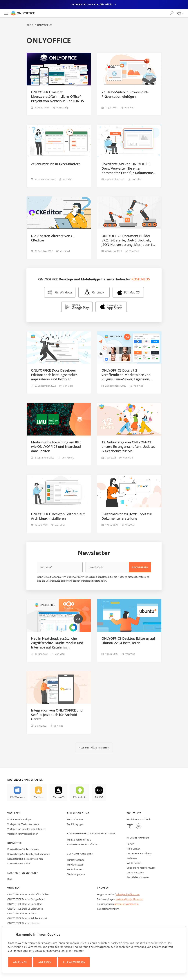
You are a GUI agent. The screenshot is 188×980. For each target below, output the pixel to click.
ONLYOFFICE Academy (139, 853)
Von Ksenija (63, 108)
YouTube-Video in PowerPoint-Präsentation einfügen (125, 94)
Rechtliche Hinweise (138, 877)
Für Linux (98, 292)
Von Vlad (129, 108)
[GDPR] (139, 827)
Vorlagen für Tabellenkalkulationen (26, 829)
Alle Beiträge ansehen (94, 748)
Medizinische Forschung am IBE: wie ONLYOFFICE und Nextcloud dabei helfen (56, 447)
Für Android (80, 797)
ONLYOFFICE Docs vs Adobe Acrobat (27, 918)
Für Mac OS (132, 292)
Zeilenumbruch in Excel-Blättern (56, 164)
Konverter (15, 843)
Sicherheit (134, 813)
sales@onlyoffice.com (128, 894)
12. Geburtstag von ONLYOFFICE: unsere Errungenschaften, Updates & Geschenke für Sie (128, 447)
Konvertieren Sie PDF (19, 863)
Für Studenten (75, 819)
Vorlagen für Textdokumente (23, 824)
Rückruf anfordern (108, 909)
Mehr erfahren (75, 951)
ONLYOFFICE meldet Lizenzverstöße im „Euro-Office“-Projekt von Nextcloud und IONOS (57, 96)
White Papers (134, 863)
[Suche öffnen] (172, 13)
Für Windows (64, 292)
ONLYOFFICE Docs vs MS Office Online (28, 894)
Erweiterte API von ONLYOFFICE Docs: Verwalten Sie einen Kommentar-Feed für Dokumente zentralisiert (127, 168)
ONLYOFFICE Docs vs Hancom (24, 923)
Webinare (132, 858)
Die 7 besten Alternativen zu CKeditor (53, 238)
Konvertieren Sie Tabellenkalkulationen (29, 854)
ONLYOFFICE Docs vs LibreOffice (25, 909)
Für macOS (58, 797)
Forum (131, 844)
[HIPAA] (130, 827)
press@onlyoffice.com (126, 904)
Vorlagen (14, 813)
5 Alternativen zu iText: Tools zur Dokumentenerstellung (127, 516)
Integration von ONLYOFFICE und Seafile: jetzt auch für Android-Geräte (57, 715)
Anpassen (45, 962)
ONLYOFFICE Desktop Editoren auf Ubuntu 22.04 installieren (128, 641)
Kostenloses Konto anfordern (83, 844)
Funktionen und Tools (79, 840)
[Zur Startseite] (23, 13)
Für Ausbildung (78, 813)
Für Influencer (75, 869)
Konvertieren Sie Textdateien (23, 849)
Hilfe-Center (133, 849)
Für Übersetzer (75, 865)
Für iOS (99, 797)
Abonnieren (140, 567)
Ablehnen (20, 962)
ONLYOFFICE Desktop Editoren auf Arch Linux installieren (58, 516)
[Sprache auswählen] (180, 13)
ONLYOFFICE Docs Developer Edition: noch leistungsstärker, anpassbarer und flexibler (54, 375)
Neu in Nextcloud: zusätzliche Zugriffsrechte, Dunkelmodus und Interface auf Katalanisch (57, 643)
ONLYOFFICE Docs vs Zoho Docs (25, 904)
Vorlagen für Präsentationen (23, 834)
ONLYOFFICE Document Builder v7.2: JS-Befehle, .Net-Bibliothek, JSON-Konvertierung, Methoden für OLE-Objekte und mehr (129, 240)
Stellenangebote (76, 874)
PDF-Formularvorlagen (20, 819)
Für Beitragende (76, 860)
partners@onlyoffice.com (129, 899)
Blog (30, 25)
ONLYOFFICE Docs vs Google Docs (26, 899)
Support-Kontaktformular (141, 868)
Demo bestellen (135, 872)
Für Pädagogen (75, 824)
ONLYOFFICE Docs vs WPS (22, 913)
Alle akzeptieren (74, 962)
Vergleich (14, 888)
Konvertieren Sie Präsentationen (25, 859)
